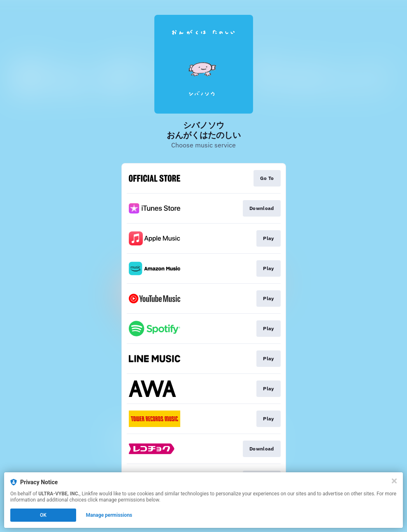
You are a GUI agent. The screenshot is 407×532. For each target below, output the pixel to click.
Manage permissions (109, 515)
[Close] (394, 481)
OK (43, 515)
